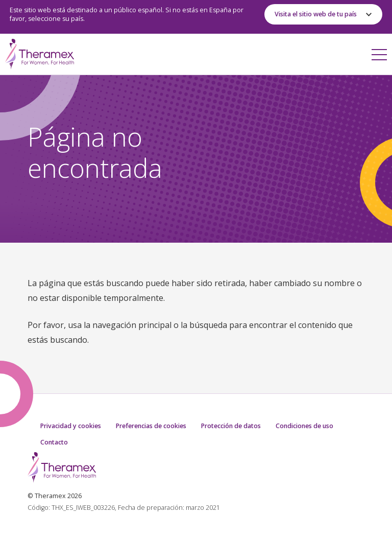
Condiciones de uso (304, 426)
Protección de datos (231, 426)
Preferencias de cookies (151, 426)
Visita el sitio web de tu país (316, 14)
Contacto (54, 442)
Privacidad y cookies (71, 426)
